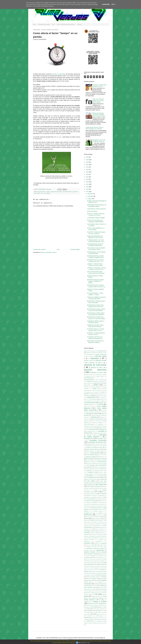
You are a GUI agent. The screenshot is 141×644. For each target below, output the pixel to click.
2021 (88, 167)
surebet (97, 584)
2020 (88, 169)
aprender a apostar (88, 356)
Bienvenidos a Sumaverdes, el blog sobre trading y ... (96, 342)
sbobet (98, 563)
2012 (88, 189)
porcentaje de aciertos (90, 531)
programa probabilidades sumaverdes (95, 538)
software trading (97, 579)
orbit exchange (95, 519)
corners (94, 405)
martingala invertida (96, 497)
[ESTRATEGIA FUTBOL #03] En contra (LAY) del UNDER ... (96, 310)
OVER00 (92, 520)
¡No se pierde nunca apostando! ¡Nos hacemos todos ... (96, 249)
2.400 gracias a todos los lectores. (97, 209)
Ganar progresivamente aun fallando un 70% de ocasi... (95, 237)
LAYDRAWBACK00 (92, 478)
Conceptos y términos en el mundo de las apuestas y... (95, 338)
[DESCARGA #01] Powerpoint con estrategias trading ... (97, 206)
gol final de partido (91, 463)
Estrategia (97, 428)
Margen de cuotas (91, 495)
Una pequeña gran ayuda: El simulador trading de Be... (95, 245)
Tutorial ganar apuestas (99, 609)
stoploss (104, 580)
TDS (94, 589)
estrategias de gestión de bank (99, 433)
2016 (88, 179)
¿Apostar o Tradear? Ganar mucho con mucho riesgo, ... (96, 265)
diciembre (90, 194)
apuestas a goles (89, 360)
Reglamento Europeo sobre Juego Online (97, 547)
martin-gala (102, 495)
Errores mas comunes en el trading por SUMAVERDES (95, 221)
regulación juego (88, 550)
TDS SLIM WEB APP (89, 591)
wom (101, 623)
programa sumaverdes (90, 540)
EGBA (86, 419)
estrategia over (103, 430)
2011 (88, 192)
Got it (113, 4)
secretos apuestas (95, 568)
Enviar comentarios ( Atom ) (49, 252)
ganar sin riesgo (91, 456)
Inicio (58, 249)
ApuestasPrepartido (89, 380)
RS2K (103, 561)
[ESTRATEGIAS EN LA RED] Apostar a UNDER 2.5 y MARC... (95, 281)
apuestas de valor (97, 368)
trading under (92, 604)
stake (105, 579)
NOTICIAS (88, 515)
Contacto (79, 24)
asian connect (87, 383)
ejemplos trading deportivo (97, 419)
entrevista (98, 421)
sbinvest (93, 563)
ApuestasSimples (103, 380)
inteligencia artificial (94, 472)
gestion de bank (89, 458)
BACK (39, 193)
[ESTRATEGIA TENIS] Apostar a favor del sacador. (96, 302)
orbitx (103, 519)
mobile (102, 502)
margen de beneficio (101, 494)
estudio (86, 444)
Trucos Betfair (47, 193)
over (85, 520)
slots (88, 573)
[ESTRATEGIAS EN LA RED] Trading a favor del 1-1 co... (95, 261)
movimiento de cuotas (89, 506)
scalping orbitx (90, 564)
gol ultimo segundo (102, 463)
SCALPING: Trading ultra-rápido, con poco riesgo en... (96, 233)
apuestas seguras (100, 376)
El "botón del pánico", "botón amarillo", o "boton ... (95, 294)
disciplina (94, 417)
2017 (88, 177)
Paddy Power (87, 522)
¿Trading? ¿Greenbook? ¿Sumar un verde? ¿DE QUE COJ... (96, 269)
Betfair (96, 385)
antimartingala (90, 354)
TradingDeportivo (102, 604)
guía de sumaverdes (100, 467)
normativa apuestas (98, 511)
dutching (102, 417)
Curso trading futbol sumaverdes (95, 409)
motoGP (103, 504)
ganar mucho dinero (102, 455)
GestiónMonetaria (102, 462)
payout (86, 524)
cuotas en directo (89, 406)
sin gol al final (94, 570)
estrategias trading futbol (96, 442)
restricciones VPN (102, 556)
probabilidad (87, 533)
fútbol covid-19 (101, 451)
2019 (88, 172)
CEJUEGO (101, 394)
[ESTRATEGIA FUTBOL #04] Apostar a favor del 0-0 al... (95, 306)
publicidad (104, 543)
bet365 (89, 385)
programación (99, 542)
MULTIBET (95, 510)
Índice (34, 24)
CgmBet (86, 396)
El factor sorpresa (92, 211)
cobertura (99, 396)
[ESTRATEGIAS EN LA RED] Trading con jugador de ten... (96, 257)
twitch (86, 611)
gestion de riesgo (89, 460)
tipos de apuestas (102, 593)
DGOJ (97, 414)
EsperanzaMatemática (89, 424)
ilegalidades (89, 471)
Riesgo (105, 559)
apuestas (48, 192)
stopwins (91, 582)
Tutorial (88, 609)
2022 (88, 165)
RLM (88, 561)
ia (95, 469)
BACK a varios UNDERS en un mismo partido (96, 229)
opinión (86, 518)
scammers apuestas (89, 566)
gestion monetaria (102, 460)
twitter (91, 611)
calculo (95, 388)
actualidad (100, 351)
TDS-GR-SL (99, 591)
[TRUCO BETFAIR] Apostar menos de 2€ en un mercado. (96, 273)
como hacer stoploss (95, 399)
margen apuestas (90, 494)
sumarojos (100, 582)
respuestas (93, 556)
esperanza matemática (98, 423)
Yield (105, 623)
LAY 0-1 (94, 476)
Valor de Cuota (101, 614)
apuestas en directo (89, 374)
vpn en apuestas (97, 621)
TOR (103, 595)
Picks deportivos (96, 526)
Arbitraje (89, 381)
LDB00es (102, 478)
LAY (42, 193)
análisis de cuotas (102, 353)
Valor (92, 614)
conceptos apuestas (90, 403)
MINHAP (96, 502)
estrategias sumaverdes (98, 440)
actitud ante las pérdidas (90, 351)
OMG (105, 515)
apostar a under (100, 354)
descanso (104, 412)
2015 (88, 182)
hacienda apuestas (88, 469)
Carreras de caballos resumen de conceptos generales (96, 298)
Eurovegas (104, 444)
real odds (94, 545)
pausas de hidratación (99, 522)
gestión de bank (100, 458)
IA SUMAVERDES (102, 469)
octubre (90, 199)
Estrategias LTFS (89, 438)
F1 (106, 448)
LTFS (96, 492)
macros (105, 492)
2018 (88, 174)
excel (88, 446)
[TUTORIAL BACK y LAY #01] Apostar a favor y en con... (95, 330)
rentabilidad (104, 552)
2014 (88, 184)
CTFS (100, 404)
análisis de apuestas (91, 353)
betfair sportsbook (96, 387)
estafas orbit (89, 428)
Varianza (94, 618)
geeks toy (102, 456)
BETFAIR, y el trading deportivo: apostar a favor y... (96, 334)
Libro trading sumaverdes (94, 486)
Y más (88, 643)
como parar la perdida (99, 401)
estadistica (101, 424)
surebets (93, 586)
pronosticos (87, 543)
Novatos (99, 515)
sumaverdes (88, 584)
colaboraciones (91, 397)
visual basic (104, 619)
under (97, 611)
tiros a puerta (89, 595)
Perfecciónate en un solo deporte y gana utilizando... (96, 253)
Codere (105, 396)
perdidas (92, 524)
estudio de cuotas (95, 444)
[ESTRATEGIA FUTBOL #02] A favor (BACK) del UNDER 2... (96, 314)
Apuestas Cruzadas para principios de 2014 (99, 86)
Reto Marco (89, 557)
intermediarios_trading (101, 474)
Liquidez (96, 490)
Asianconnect (97, 383)
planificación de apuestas (98, 529)
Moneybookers (95, 504)
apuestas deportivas (67, 192)
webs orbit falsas (94, 623)
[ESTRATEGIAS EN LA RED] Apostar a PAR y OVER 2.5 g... (96, 286)
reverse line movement (95, 559)
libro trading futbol (101, 485)
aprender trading (41, 192)
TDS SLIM (101, 589)
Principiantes (101, 531)
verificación (102, 618)
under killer (90, 612)
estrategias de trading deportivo (95, 436)
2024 (88, 162)
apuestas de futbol (96, 363)
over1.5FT (101, 520)
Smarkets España (102, 573)
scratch (86, 568)
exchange (95, 446)
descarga (89, 414)
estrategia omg (93, 430)
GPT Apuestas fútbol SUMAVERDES (97, 465)
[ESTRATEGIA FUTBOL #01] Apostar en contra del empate (96, 318)
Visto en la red (94, 619)
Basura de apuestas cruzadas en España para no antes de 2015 (99, 115)
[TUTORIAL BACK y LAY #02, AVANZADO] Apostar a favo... (96, 241)
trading (86, 596)
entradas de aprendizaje (59, 74)
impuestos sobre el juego (101, 471)
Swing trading (101, 586)
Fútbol (105, 449)
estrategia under (91, 431)
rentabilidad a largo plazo (93, 554)
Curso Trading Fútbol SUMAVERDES (66, 24)
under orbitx (98, 612)
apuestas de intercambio (56, 192)
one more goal (90, 517)
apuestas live (90, 376)
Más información (82, 643)
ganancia (86, 453)
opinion (102, 517)
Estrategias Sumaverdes (44, 24)
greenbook (89, 467)
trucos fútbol (104, 607)
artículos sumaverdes (99, 381)
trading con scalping (98, 598)
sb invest (86, 563)
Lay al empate (103, 476)
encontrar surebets (88, 421)
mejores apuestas (102, 499)
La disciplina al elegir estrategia (96, 218)
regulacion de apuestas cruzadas (95, 549)
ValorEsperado (100, 616)
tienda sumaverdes (91, 593)
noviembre (91, 196)
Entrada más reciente (40, 249)
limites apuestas (99, 488)
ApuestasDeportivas (91, 378)
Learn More (106, 4)
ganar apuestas (95, 453)
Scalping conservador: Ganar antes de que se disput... (95, 326)
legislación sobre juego (89, 479)
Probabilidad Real (99, 533)
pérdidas (98, 524)
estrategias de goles (91, 435)
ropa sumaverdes (95, 561)
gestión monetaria (91, 462)
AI (106, 351)
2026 (88, 157)
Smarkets (94, 573)
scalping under (100, 564)
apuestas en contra (97, 372)
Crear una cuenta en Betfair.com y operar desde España (98, 101)
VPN (88, 621)
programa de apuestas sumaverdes (99, 536)
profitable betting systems (90, 534)
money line (87, 504)
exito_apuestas (103, 446)
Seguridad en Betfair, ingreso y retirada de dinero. (96, 322)
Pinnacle (98, 527)
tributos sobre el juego (92, 605)
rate (88, 545)
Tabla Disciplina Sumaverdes (92, 587)
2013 (88, 187)
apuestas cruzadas (101, 360)
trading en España (100, 602)
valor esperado (88, 616)
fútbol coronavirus (91, 451)
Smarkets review (90, 575)
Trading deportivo (90, 600)
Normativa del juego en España (94, 513)
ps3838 (97, 543)
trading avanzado (96, 596)
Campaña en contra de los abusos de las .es (99, 141)
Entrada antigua (75, 249)
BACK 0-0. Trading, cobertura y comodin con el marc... (96, 214)
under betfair (104, 611)
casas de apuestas (97, 390)
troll (100, 605)
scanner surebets (100, 566)
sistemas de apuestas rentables (99, 572)
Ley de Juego (101, 479)
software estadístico (101, 575)
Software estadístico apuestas (93, 577)
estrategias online (102, 439)
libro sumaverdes (97, 483)
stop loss (89, 580)
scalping (104, 563)
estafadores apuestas (102, 426)
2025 (88, 160)
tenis (105, 591)
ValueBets (87, 618)
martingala (87, 497)
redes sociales (103, 545)
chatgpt (92, 396)
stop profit (97, 580)
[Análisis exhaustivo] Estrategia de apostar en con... (97, 202)
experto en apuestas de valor (94, 448)
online (97, 517)
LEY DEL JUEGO (90, 481)
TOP (53, 24)
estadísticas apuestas (89, 426)
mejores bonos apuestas (92, 501)
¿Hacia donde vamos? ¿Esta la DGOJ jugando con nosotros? (94, 128)
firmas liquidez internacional (94, 449)
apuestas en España (102, 374)
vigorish (86, 619)
